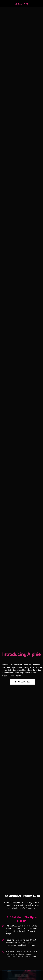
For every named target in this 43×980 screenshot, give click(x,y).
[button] (21, 976)
